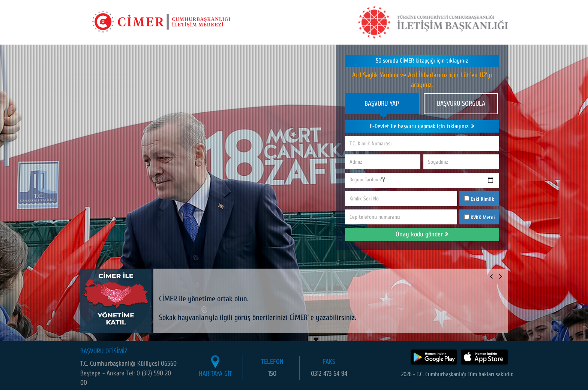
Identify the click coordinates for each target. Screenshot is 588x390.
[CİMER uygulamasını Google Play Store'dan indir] (434, 357)
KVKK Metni (483, 217)
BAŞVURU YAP (382, 104)
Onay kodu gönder (422, 234)
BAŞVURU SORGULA (461, 104)
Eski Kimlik (479, 199)
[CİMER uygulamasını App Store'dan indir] (484, 357)
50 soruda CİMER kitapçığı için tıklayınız (422, 61)
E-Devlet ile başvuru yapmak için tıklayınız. (422, 126)
